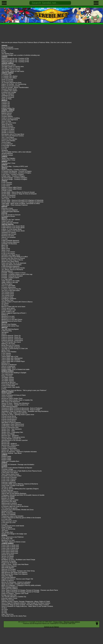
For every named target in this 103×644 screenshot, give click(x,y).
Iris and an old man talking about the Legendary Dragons (20, 489)
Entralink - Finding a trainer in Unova (13, 273)
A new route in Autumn (9, 479)
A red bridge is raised (8, 145)
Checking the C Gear (8, 160)
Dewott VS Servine (8, 555)
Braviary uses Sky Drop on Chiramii (13, 258)
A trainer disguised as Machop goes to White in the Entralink (21, 518)
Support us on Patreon (51, 627)
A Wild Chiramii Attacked (10, 210)
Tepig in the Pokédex (8, 158)
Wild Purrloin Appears (9, 577)
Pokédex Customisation (9, 448)
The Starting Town (7, 54)
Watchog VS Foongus (9, 569)
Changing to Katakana (9, 299)
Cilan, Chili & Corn (8, 614)
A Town (4, 389)
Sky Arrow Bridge (7, 178)
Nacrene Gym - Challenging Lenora (13, 437)
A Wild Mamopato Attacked (10, 211)
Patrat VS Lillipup (7, 576)
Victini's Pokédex (7, 397)
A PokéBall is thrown (8, 216)
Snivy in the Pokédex (8, 141)
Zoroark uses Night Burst (10, 120)
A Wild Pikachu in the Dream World (13, 226)
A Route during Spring (9, 416)
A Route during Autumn (9, 419)
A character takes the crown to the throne (15, 506)
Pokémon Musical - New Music (12, 453)
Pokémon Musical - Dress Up (11, 336)
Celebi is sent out (7, 221)
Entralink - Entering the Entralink (12, 276)
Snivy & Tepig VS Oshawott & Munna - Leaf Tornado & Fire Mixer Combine (26, 603)
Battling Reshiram (7, 112)
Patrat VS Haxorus (8, 580)
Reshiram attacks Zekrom (10, 492)
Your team (5, 531)
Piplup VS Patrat (7, 376)
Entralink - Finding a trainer (10, 278)
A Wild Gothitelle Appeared (10, 240)
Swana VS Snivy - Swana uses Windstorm (15, 403)
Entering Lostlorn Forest (9, 598)
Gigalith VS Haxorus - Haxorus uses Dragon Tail (17, 579)
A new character (7, 182)
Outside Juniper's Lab (9, 310)
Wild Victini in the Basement (11, 402)
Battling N (5, 315)
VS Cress (5, 609)
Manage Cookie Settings (72, 622)
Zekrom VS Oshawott (9, 237)
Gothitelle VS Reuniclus (9, 244)
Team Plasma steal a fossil (10, 474)
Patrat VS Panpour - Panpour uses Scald (15, 593)
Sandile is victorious (8, 131)
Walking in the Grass (8, 344)
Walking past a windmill (9, 503)
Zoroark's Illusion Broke (9, 89)
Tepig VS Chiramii (7, 126)
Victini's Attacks (7, 394)
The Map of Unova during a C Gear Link (15, 348)
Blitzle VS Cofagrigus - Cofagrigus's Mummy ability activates (21, 585)
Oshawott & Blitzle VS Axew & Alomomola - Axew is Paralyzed (22, 408)
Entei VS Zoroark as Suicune (11, 215)
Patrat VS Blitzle (7, 527)
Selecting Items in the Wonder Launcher (15, 440)
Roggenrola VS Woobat (9, 563)
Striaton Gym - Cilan (8, 431)
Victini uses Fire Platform (10, 589)
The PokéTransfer (7, 374)
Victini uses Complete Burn (10, 461)
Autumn (4, 334)
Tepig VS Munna (7, 124)
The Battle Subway (8, 377)
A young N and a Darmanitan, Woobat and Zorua (17, 510)
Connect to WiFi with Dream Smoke (13, 268)
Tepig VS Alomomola (8, 529)
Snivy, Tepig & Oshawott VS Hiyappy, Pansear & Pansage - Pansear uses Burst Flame (30, 590)
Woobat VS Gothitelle (9, 514)
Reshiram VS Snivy (8, 236)
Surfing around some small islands (13, 526)
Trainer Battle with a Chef (10, 357)
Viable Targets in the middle (11, 281)
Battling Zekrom (7, 113)
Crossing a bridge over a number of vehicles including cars (21, 55)
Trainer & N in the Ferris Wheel (12, 505)
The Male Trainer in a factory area (13, 66)
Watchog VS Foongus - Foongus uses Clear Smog (18, 571)
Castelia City (6, 102)
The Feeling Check (8, 292)
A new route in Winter (9, 481)
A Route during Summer (9, 418)
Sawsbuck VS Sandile (9, 561)
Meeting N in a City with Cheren (12, 319)
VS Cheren (5, 303)
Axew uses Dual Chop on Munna (12, 260)
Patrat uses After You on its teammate (14, 263)
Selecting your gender (9, 65)
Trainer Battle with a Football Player (13, 361)
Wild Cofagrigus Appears (10, 587)
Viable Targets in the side (10, 282)
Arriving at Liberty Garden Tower (12, 398)
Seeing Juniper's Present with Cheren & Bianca (17, 302)
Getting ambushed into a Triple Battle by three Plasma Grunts (22, 471)
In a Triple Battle (7, 279)
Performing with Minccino (10, 384)
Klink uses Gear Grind (9, 123)
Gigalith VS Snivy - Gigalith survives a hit (15, 405)
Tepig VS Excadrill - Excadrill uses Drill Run (16, 584)
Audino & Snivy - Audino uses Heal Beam (15, 564)
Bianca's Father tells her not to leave (13, 307)
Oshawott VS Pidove (8, 128)
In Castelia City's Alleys (9, 78)
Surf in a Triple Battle (8, 286)
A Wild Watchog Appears (10, 406)
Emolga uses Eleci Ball (9, 595)
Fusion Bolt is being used (10, 550)
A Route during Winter (9, 421)
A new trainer (6, 186)
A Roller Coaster (7, 191)
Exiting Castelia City (8, 108)
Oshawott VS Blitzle (8, 129)
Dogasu (24, 170)
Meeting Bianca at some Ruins (11, 321)
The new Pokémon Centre (10, 49)
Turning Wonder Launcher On (11, 439)
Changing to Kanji (7, 297)
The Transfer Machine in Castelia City (14, 597)
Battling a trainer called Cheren (12, 187)
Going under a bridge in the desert (13, 485)
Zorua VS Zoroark (7, 47)
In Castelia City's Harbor (9, 91)
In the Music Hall (7, 539)
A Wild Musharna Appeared (10, 266)
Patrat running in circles (9, 521)
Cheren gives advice (8, 308)
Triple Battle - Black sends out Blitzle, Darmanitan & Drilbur (21, 203)
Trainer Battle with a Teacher (11, 360)
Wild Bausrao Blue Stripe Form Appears (14, 574)
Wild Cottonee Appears (9, 566)
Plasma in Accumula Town (10, 427)
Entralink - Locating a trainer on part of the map (17, 274)
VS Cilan (4, 613)
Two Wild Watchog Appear (10, 329)
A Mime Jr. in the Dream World (11, 229)
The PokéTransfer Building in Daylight (14, 373)
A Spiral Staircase (7, 490)
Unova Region (6, 142)
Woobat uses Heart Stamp (10, 261)
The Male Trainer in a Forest (11, 68)
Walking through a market (10, 500)
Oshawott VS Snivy (8, 95)
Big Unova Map (7, 166)
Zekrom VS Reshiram (9, 195)
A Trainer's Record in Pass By (11, 289)
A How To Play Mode (8, 386)
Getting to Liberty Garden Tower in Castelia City (17, 400)
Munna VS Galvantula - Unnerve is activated (16, 582)
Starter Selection (7, 170)
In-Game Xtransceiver (9, 287)
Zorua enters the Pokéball (10, 223)
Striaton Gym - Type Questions (12, 429)
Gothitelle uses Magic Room (11, 255)
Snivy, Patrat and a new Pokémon (13, 537)
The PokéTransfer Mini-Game (11, 342)
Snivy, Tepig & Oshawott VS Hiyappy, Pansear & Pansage (20, 592)
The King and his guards (9, 508)
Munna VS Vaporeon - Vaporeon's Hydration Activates (19, 452)
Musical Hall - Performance (10, 445)
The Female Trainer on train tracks (13, 71)
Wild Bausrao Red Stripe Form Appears (14, 572)
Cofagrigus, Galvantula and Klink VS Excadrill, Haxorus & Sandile (23, 495)
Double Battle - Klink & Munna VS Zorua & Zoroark (18, 192)
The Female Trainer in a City (11, 70)
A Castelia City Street (8, 197)
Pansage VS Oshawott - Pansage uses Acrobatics (18, 464)
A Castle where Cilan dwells (11, 387)
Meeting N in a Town (8, 318)
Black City (5, 245)
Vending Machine (7, 153)
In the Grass (5, 174)
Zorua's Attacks (7, 115)
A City (3, 50)
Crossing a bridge (7, 469)
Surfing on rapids (7, 487)
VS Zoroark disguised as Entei (11, 83)
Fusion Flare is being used (10, 545)
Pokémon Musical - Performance (12, 339)
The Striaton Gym (7, 532)
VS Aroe (4, 608)
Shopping (5, 150)
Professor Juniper (7, 155)
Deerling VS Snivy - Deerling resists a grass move (18, 415)
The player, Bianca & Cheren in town (13, 542)
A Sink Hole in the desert (10, 473)
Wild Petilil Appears (8, 568)
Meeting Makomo (7, 271)
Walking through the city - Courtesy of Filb (15, 58)
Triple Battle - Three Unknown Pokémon (15, 205)
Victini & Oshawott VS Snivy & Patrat (14, 395)
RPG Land (24, 166)
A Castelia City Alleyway (9, 171)
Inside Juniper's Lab (8, 311)
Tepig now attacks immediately (11, 265)
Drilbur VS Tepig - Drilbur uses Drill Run (14, 413)
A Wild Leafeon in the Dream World (13, 231)
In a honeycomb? (7, 144)
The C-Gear (5, 199)
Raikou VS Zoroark (8, 600)
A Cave (4, 52)
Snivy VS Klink (6, 121)
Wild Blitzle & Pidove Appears (11, 423)
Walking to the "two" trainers (11, 220)
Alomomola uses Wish (9, 502)
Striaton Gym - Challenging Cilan (12, 432)
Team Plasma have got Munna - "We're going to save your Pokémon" (24, 390)
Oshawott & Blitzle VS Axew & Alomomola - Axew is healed (21, 410)
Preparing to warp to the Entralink (12, 516)
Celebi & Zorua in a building (11, 118)
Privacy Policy (58, 622)
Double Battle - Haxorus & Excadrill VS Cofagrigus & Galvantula (22, 200)
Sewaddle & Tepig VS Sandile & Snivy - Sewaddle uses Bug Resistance (25, 411)
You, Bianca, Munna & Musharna (12, 269)
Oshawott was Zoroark (9, 234)
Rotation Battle (6, 456)
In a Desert (5, 147)
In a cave (4, 524)
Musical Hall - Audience (9, 444)
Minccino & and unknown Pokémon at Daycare (17, 468)
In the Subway (6, 353)
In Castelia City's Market (9, 76)
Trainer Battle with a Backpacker (12, 358)
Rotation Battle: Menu (9, 368)
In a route (5, 239)
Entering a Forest (7, 208)
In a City (4, 149)
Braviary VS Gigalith (8, 497)
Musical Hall (5, 442)
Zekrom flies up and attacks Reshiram (14, 493)
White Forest (6, 249)
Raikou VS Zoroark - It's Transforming (14, 84)
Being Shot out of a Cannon (11, 345)
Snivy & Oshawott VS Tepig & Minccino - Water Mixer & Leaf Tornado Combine (27, 606)
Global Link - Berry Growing (11, 450)
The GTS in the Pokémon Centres (13, 136)
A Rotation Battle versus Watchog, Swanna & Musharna (20, 484)
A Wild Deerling (7, 331)
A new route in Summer (9, 477)
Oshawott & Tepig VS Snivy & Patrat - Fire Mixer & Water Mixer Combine (25, 605)
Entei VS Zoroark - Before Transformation (15, 87)
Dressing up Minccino (9, 382)
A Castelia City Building (9, 173)
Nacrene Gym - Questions (10, 435)
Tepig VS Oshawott (8, 94)
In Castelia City (6, 75)
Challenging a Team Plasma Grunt (13, 424)
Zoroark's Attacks (7, 116)
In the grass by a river (9, 522)
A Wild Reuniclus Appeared (10, 242)
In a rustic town (6, 519)
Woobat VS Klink (7, 511)
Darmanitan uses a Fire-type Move (13, 134)
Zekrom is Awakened (8, 366)
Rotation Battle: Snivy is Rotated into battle (15, 369)
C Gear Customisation (9, 447)
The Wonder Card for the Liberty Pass (14, 616)
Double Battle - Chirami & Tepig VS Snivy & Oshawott (19, 194)
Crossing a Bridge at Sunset (11, 347)
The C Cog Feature (8, 137)
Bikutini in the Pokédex (9, 324)
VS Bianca (5, 305)
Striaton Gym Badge (8, 434)
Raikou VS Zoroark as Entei (11, 86)
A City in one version (8, 252)
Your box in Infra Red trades (11, 290)
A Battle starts (6, 176)
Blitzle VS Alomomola (9, 513)
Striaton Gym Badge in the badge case (14, 534)
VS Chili (4, 611)
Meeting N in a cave (8, 316)
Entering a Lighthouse (9, 482)
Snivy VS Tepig (6, 99)
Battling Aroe (6, 363)
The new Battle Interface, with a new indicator (16, 152)
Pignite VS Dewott (7, 558)
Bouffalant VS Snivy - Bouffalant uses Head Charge (18, 560)
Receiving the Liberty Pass (10, 326)
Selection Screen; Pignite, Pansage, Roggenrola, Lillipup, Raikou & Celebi (26, 601)
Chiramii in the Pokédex (9, 139)
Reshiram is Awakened (9, 365)
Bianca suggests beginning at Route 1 (14, 313)
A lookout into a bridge (9, 92)
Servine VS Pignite (8, 556)
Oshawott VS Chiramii (9, 232)
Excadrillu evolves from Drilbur (11, 476)
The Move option (7, 284)
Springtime (5, 332)
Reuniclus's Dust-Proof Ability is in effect (15, 257)
